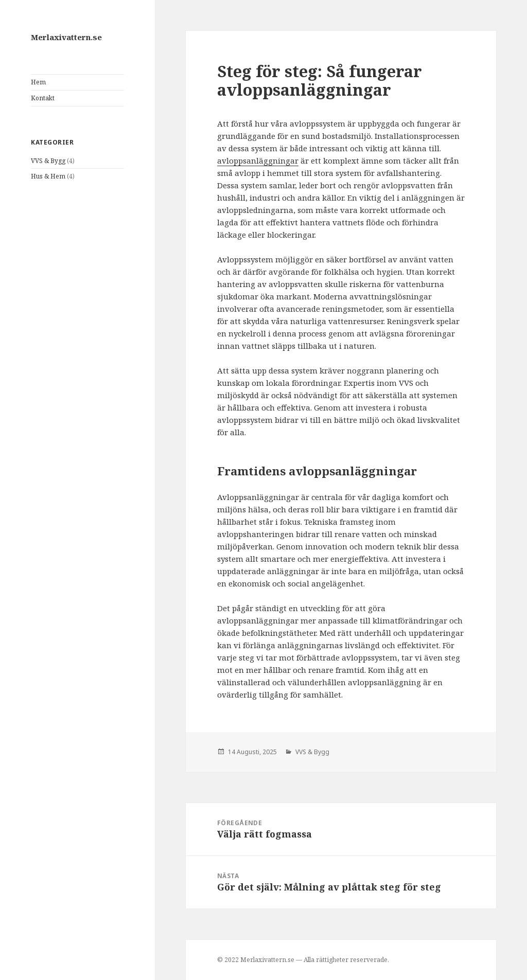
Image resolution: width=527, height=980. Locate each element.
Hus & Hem (48, 176)
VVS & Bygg (48, 161)
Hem (38, 82)
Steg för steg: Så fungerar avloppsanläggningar (320, 80)
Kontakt (43, 98)
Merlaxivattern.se (66, 37)
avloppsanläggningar (258, 161)
